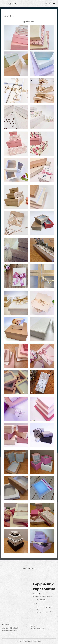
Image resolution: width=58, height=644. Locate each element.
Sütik (40, 641)
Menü (54, 4)
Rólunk (33, 626)
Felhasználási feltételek (10, 630)
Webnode (27, 641)
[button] (46, 3)
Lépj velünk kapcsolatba (38, 628)
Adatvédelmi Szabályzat (10, 628)
